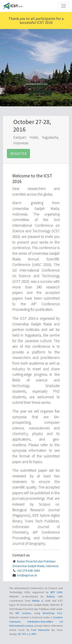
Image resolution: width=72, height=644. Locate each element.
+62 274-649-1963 (28, 571)
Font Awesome (40, 630)
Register (18, 153)
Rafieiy (50, 596)
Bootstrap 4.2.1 (53, 613)
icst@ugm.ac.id (27, 575)
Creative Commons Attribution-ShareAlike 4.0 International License (36, 621)
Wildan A (37, 601)
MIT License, (25, 613)
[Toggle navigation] (64, 6)
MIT (34, 634)
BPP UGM (56, 592)
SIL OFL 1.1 (24, 634)
